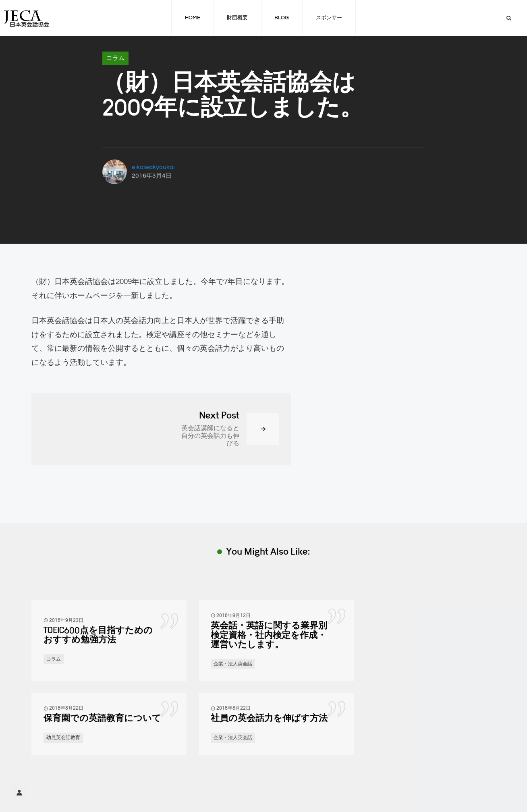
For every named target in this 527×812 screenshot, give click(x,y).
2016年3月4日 (152, 176)
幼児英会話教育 (63, 737)
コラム (115, 58)
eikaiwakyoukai (153, 167)
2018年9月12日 (233, 615)
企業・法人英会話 (233, 664)
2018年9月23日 (66, 620)
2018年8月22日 (66, 708)
